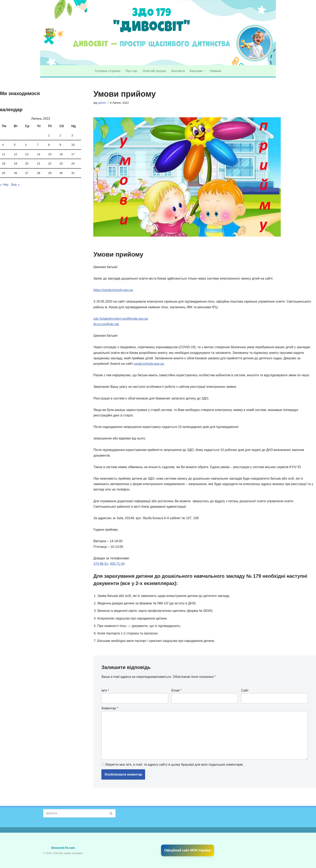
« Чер (4, 185)
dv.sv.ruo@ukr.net (106, 324)
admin (102, 103)
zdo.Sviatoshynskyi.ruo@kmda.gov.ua (121, 319)
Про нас (131, 71)
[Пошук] (75, 813)
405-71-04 (117, 564)
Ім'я (105, 690)
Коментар (110, 708)
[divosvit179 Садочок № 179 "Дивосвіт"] (50, 33)
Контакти (178, 71)
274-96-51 (101, 564)
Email (176, 690)
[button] (204, 71)
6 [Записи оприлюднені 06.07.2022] (26, 145)
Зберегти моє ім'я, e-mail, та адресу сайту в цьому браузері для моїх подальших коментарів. (174, 765)
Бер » (15, 185)
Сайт (245, 690)
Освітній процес (154, 71)
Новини (216, 71)
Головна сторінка (108, 71)
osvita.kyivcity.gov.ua (149, 364)
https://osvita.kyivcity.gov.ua (113, 290)
